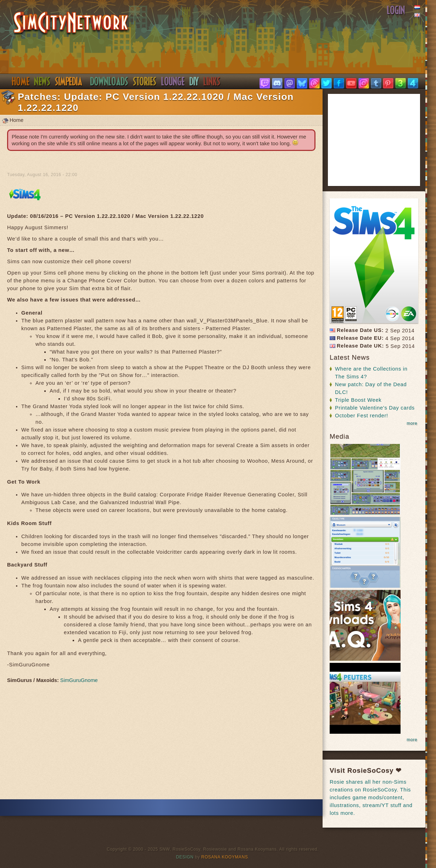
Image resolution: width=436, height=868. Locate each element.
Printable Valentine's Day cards (375, 408)
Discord (173, 81)
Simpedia (69, 81)
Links (212, 81)
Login (396, 10)
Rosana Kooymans (225, 857)
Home (20, 81)
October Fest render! (362, 416)
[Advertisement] (161, 743)
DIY (194, 81)
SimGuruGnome (79, 680)
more (412, 423)
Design (185, 857)
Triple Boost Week (358, 400)
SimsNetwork (71, 24)
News (42, 81)
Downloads (109, 81)
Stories (145, 81)
